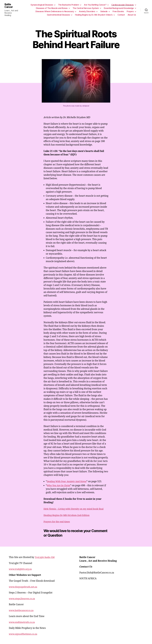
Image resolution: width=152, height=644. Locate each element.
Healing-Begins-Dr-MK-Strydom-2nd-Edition (68, 514)
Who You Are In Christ (59, 485)
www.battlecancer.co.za (22, 610)
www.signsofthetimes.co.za (24, 633)
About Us (132, 14)
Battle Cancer (9, 6)
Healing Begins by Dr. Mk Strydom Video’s (94, 14)
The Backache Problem (69, 4)
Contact (121, 14)
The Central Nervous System (86, 8)
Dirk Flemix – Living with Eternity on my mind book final (75, 508)
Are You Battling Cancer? (95, 4)
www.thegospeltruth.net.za (24, 586)
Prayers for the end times (58, 521)
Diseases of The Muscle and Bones (52, 8)
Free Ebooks (118, 11)
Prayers (130, 11)
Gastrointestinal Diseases (58, 14)
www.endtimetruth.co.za (23, 621)
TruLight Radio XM (45, 556)
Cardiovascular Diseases (123, 4)
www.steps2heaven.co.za (23, 598)
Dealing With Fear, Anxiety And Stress (68, 481)
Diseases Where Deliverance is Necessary (55, 11)
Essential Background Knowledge (119, 8)
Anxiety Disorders (87, 11)
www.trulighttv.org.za (21, 568)
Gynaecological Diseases (42, 4)
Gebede (104, 11)
